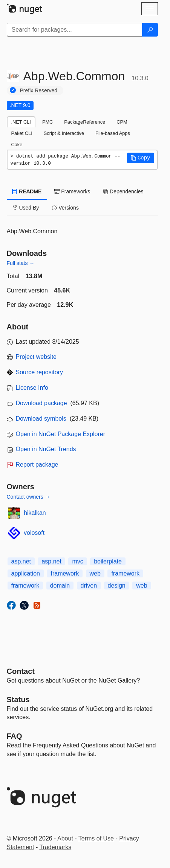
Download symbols (41, 419)
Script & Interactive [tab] (64, 133)
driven (89, 586)
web (95, 573)
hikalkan (35, 513)
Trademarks (55, 847)
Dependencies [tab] (123, 191)
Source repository (39, 372)
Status (18, 700)
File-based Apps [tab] (113, 133)
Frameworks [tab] (72, 191)
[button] (141, 158)
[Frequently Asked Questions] (15, 736)
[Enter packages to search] (75, 30)
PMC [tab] (47, 122)
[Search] (150, 30)
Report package (37, 465)
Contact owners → (28, 497)
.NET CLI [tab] (21, 122)
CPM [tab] (122, 122)
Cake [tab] (17, 145)
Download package (41, 403)
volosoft (34, 533)
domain (60, 586)
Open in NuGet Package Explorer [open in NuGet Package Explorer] (60, 434)
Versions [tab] (65, 208)
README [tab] (27, 191)
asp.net (21, 561)
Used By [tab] (26, 208)
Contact (21, 671)
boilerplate (108, 561)
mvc (77, 561)
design (117, 586)
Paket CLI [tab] (22, 133)
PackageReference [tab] (85, 122)
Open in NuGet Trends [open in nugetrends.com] (46, 449)
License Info (32, 388)
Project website (36, 357)
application (26, 573)
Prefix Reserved (39, 90)
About (65, 838)
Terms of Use (96, 838)
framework (65, 573)
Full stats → (21, 263)
